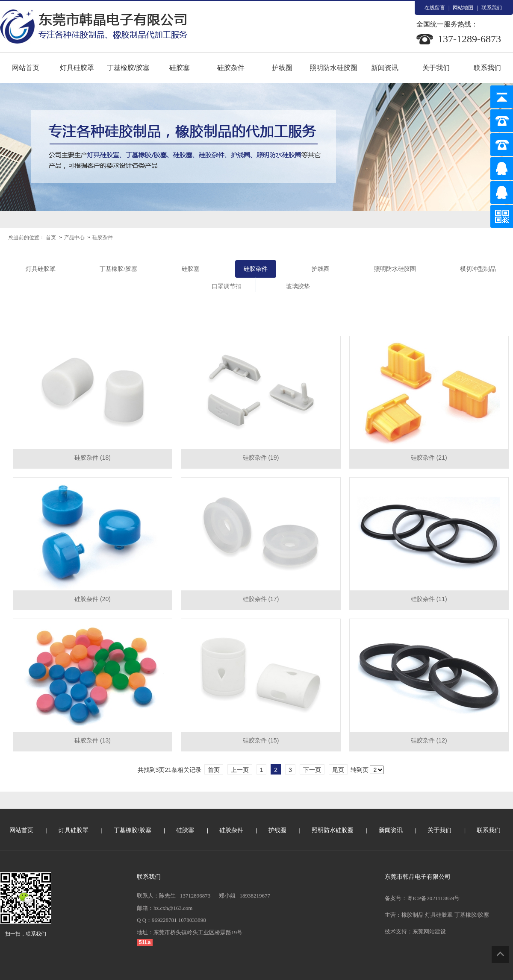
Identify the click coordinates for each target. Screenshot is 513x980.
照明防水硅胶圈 (333, 68)
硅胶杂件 (231, 68)
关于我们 (436, 68)
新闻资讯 (385, 68)
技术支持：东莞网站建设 (415, 932)
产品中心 (75, 238)
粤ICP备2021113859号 (433, 898)
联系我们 (492, 8)
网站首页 (26, 68)
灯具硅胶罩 (77, 68)
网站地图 (463, 8)
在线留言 (435, 8)
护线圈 (282, 68)
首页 (51, 238)
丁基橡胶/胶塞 (128, 68)
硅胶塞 (180, 68)
